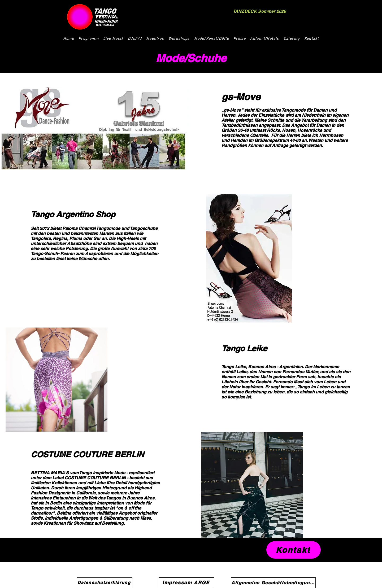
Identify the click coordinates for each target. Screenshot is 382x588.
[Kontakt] (294, 550)
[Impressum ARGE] (186, 583)
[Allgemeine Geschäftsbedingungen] (273, 583)
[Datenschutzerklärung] (105, 583)
